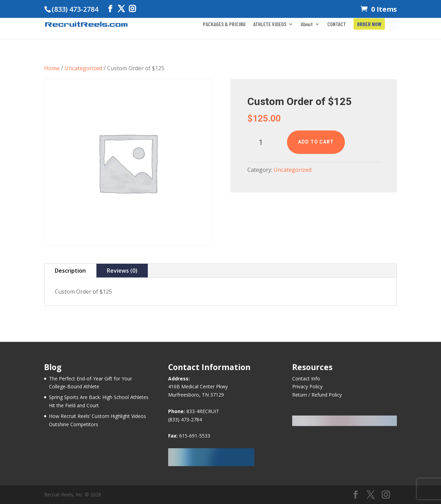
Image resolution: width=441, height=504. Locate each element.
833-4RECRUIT (203, 411)
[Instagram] (132, 9)
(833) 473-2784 (185, 419)
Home (52, 68)
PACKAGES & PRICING (224, 24)
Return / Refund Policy (317, 395)
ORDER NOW (369, 24)
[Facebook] (110, 9)
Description (70, 271)
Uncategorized (83, 68)
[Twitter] (121, 9)
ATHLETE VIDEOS (270, 24)
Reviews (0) (122, 271)
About (307, 24)
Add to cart (316, 142)
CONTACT (337, 24)
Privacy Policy (307, 386)
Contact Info (306, 379)
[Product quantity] (264, 142)
